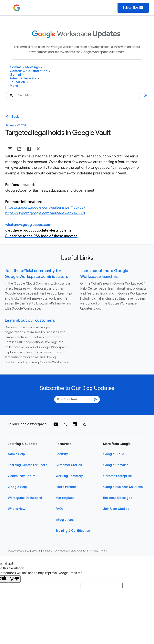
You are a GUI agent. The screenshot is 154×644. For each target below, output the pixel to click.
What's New (17, 509)
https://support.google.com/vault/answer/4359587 (45, 207)
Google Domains (116, 465)
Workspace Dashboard (25, 498)
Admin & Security (24, 79)
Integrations (65, 520)
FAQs (59, 509)
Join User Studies (116, 509)
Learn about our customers (30, 320)
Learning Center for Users (27, 465)
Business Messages (118, 498)
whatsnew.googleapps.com (28, 225)
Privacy (94, 551)
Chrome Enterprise (118, 476)
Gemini (17, 75)
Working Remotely (69, 476)
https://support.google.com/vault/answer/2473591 (45, 213)
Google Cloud (114, 454)
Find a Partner (66, 487)
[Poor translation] (14, 579)
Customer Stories (69, 465)
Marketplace (65, 498)
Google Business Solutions (123, 487)
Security (62, 454)
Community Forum (22, 476)
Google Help (17, 487)
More (15, 86)
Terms (103, 551)
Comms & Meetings (26, 67)
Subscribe (133, 8)
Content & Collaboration (30, 71)
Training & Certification (73, 531)
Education (19, 82)
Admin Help (16, 454)
